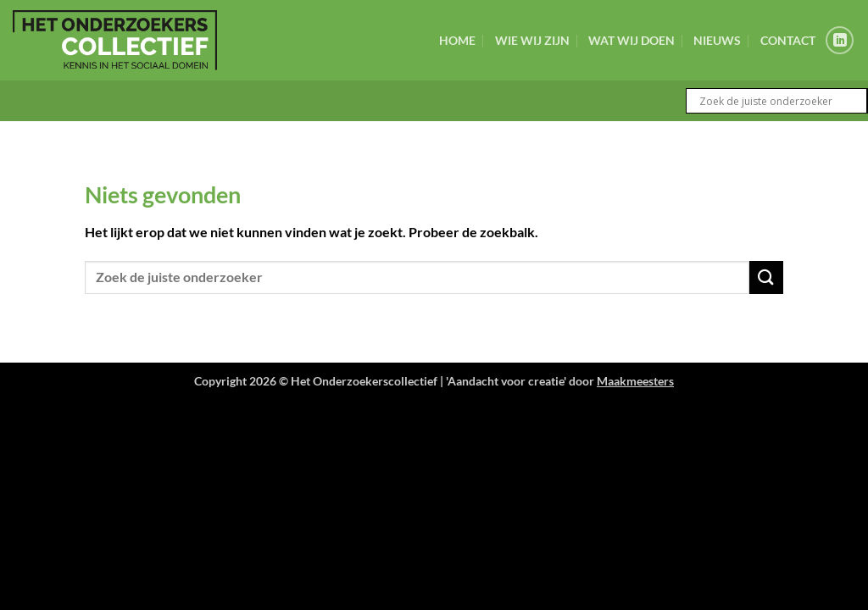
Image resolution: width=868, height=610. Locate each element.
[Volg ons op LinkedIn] (840, 40)
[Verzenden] (766, 277)
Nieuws (717, 40)
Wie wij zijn (532, 40)
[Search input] (781, 101)
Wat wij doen (632, 40)
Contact (788, 40)
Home (457, 40)
